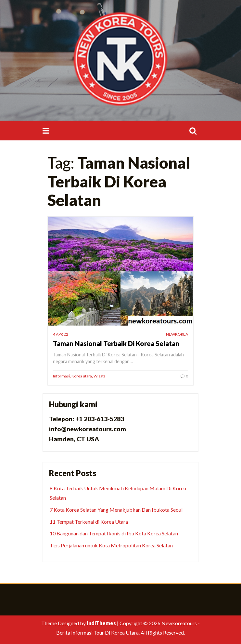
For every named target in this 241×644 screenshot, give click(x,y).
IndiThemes (101, 623)
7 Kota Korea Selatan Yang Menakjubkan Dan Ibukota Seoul (116, 510)
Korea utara (82, 376)
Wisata (100, 376)
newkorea (177, 334)
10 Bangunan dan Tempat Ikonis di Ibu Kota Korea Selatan (114, 533)
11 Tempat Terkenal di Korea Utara (89, 522)
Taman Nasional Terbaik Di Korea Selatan (116, 343)
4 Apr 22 (61, 334)
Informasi (61, 376)
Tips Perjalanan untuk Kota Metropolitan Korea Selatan (111, 545)
